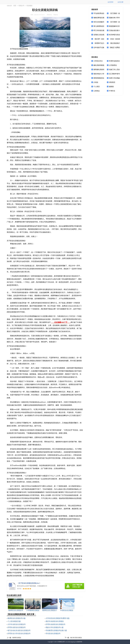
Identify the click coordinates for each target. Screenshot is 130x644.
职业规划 (29, 6)
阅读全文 (49, 15)
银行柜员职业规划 (76, 638)
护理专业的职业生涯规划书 (55, 624)
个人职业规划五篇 (14, 621)
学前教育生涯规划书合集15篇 (56, 630)
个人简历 (97, 87)
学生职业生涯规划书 (53, 633)
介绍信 (96, 82)
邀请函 (111, 87)
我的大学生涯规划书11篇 (55, 627)
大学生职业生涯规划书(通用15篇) (58, 618)
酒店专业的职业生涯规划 (55, 621)
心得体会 (97, 91)
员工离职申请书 (114, 74)
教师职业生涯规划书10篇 (17, 618)
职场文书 (21, 6)
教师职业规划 (17, 638)
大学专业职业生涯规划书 (17, 624)
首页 (15, 6)
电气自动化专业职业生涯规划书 (19, 630)
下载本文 (56, 15)
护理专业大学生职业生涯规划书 (19, 633)
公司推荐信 (113, 65)
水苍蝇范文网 (61, 642)
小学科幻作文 (98, 61)
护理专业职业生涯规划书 (17, 627)
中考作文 (112, 91)
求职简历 (112, 82)
